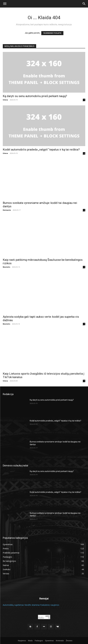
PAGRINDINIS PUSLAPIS (52, 33)
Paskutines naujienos (50, 605)
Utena (5, 100)
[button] (5, 4)
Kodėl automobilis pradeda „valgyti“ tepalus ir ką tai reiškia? (41, 150)
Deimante (7, 210)
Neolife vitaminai (32, 605)
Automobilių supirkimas (13, 605)
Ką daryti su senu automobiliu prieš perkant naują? (35, 96)
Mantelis (6, 267)
